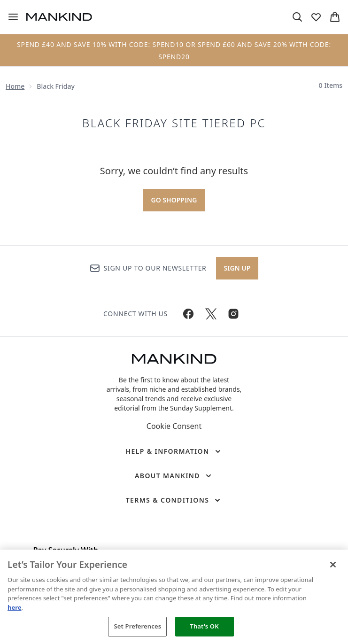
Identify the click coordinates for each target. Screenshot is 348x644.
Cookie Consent (174, 426)
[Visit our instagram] (233, 314)
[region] (174, 597)
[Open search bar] (297, 17)
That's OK (204, 626)
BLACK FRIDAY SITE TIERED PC (174, 123)
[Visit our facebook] (188, 314)
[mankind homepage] (59, 17)
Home (15, 86)
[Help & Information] (174, 451)
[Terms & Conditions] (174, 500)
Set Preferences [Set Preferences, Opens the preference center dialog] (138, 626)
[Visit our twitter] (211, 314)
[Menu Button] (13, 17)
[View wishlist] (316, 17)
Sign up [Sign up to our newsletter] (237, 268)
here (15, 607)
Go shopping (174, 200)
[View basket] (335, 17)
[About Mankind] (174, 476)
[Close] (333, 565)
